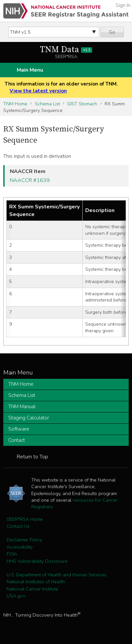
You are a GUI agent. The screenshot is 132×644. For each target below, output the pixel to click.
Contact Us (18, 526)
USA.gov (16, 596)
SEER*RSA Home (25, 519)
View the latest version (38, 91)
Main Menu (30, 70)
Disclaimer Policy (24, 540)
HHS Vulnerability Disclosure (37, 561)
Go (112, 32)
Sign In (123, 5)
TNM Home (15, 104)
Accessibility (20, 547)
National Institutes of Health (36, 582)
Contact (17, 440)
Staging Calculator (29, 418)
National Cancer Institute (32, 589)
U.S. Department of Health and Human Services (56, 575)
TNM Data (66, 50)
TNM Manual (22, 407)
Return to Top (32, 457)
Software (19, 429)
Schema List (47, 104)
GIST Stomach (82, 104)
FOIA (12, 554)
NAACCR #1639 (30, 180)
